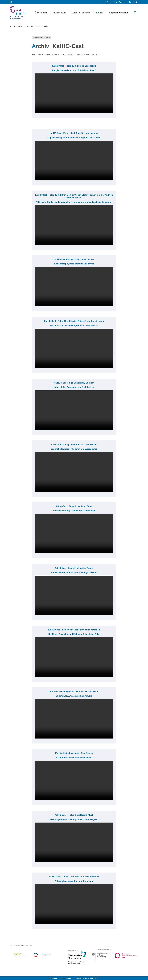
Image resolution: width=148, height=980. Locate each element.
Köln (46, 26)
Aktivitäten (59, 13)
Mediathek (107, 2)
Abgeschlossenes (119, 13)
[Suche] (135, 13)
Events (99, 13)
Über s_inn (41, 13)
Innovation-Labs (34, 26)
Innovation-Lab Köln (41, 38)
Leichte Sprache (81, 13)
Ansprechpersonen (120, 2)
